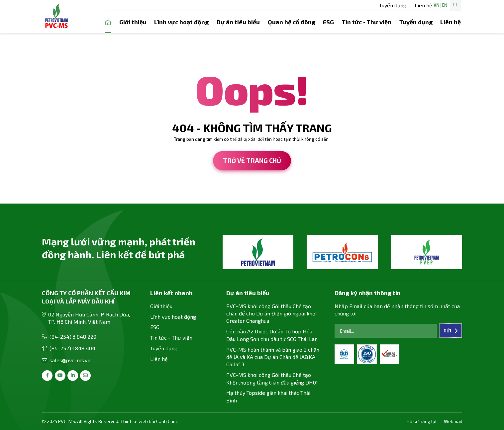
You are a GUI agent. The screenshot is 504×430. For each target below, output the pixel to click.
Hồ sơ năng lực (422, 421)
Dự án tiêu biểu (238, 22)
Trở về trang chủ (252, 161)
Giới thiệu (133, 22)
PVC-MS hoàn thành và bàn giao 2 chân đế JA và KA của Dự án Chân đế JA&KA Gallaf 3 (273, 357)
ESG (328, 22)
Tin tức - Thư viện (367, 22)
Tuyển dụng (311, 5)
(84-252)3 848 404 (72, 348)
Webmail (453, 421)
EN (423, 5)
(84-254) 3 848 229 (73, 337)
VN (415, 5)
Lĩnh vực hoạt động (181, 22)
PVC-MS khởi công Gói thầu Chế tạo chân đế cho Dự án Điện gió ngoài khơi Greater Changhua (271, 313)
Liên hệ (342, 5)
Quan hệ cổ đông (292, 22)
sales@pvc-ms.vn (70, 360)
